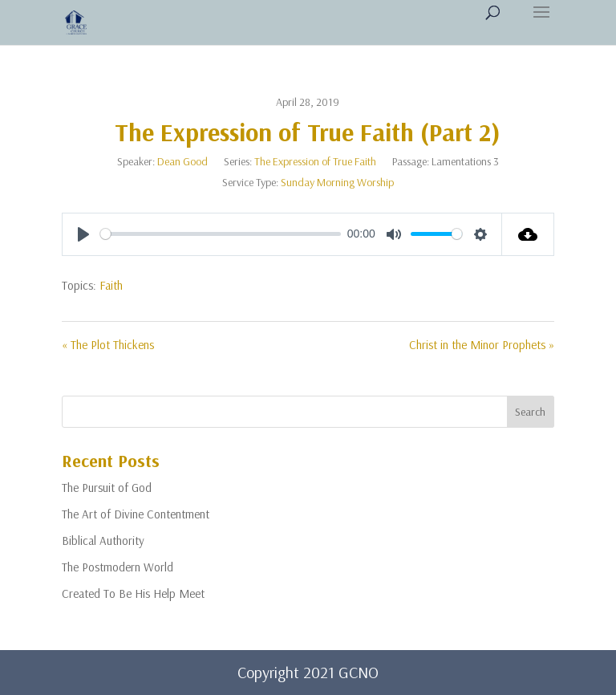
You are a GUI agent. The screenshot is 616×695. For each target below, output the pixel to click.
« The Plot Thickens (108, 345)
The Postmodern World (118, 567)
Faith (111, 285)
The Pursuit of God (107, 488)
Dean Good (182, 161)
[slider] (221, 234)
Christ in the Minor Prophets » (482, 345)
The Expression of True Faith (315, 161)
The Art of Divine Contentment (136, 514)
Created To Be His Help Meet (133, 593)
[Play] (83, 234)
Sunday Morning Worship (337, 182)
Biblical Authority (103, 541)
